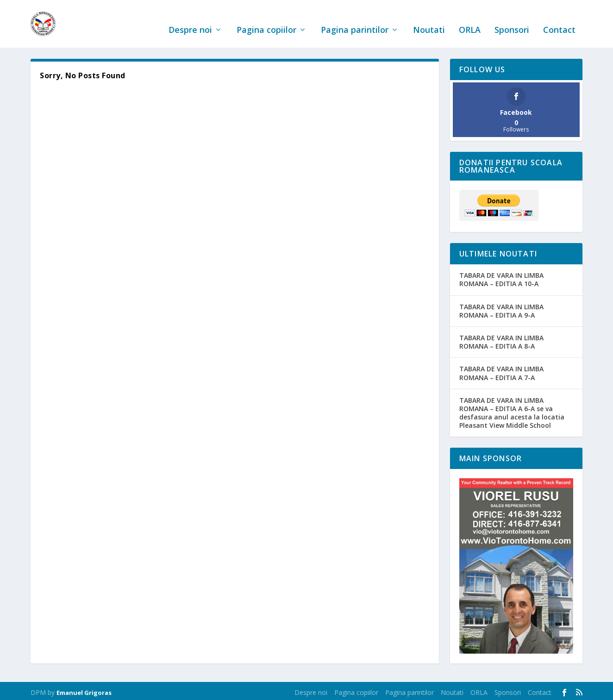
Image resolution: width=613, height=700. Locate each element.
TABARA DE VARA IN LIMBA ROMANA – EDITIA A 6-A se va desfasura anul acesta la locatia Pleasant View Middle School (512, 410)
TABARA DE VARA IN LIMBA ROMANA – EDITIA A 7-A (501, 370)
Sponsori (512, 20)
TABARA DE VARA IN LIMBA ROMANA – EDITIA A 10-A (501, 277)
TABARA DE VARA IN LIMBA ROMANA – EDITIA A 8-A (501, 339)
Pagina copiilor (266, 20)
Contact (559, 20)
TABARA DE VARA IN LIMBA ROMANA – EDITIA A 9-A (501, 308)
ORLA (470, 20)
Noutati (429, 20)
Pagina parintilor (355, 20)
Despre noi (190, 20)
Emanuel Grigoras (84, 689)
